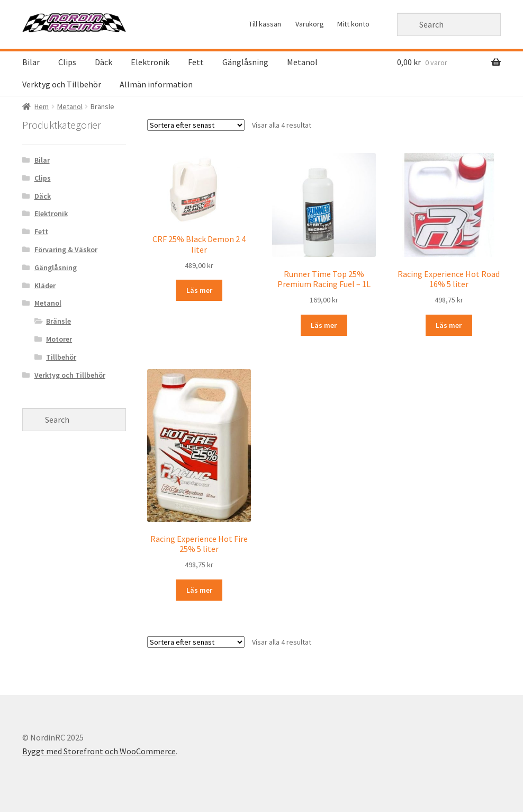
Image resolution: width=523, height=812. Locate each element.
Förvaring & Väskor (66, 249)
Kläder (45, 285)
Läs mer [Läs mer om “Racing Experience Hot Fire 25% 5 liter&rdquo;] (199, 590)
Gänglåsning (245, 62)
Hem (42, 106)
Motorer (59, 339)
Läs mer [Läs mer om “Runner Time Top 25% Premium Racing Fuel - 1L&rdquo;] (324, 325)
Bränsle (58, 321)
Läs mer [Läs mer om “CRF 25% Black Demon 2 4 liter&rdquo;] (199, 290)
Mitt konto (353, 24)
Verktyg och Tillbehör (62, 84)
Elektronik (150, 62)
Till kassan (265, 24)
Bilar (31, 62)
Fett (196, 62)
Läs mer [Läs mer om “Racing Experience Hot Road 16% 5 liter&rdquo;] (449, 325)
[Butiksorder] (196, 125)
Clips (67, 62)
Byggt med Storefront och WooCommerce (99, 751)
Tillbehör (61, 357)
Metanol (302, 62)
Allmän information (156, 84)
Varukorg (310, 24)
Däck (103, 62)
